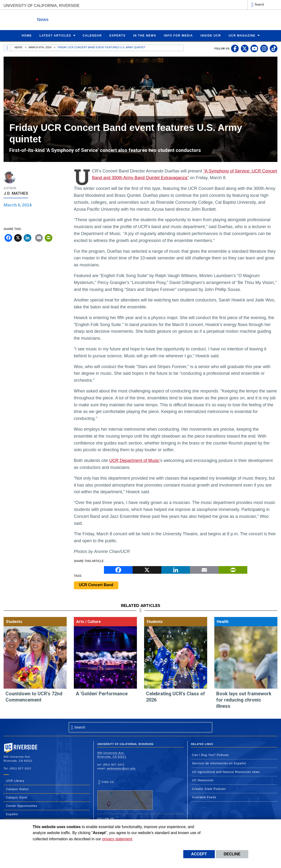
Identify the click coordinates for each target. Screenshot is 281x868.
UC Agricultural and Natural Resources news (226, 772)
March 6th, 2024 (40, 47)
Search (259, 4)
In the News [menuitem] (145, 35)
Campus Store (17, 797)
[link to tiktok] (274, 48)
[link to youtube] (254, 48)
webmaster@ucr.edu (121, 768)
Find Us (125, 795)
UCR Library (15, 781)
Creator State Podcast (209, 789)
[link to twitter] (245, 48)
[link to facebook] (235, 48)
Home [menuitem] (27, 35)
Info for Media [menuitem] (178, 35)
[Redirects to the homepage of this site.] (7, 48)
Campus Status (17, 789)
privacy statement (117, 839)
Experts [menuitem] (117, 35)
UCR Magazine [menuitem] (242, 35)
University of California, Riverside (42, 6)
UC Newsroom (203, 780)
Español (12, 814)
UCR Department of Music (134, 460)
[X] (18, 238)
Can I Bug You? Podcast (211, 755)
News (56, 19)
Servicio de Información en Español (219, 763)
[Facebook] (8, 238)
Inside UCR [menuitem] (211, 35)
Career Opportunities (22, 806)
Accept (199, 854)
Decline (232, 854)
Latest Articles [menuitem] (55, 35)
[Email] (39, 238)
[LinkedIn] (27, 238)
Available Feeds (204, 797)
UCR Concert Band (96, 585)
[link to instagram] (264, 48)
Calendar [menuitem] (92, 35)
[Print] (49, 238)
